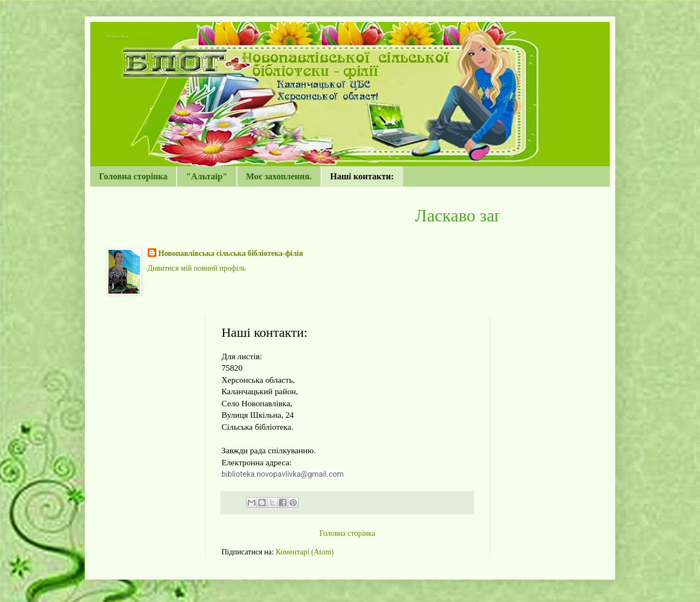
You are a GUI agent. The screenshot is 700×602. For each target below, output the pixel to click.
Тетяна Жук (118, 36)
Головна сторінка (133, 176)
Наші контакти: (362, 176)
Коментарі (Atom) (305, 552)
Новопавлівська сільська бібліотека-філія (231, 253)
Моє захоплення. (279, 176)
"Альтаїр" (207, 176)
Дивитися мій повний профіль (197, 268)
